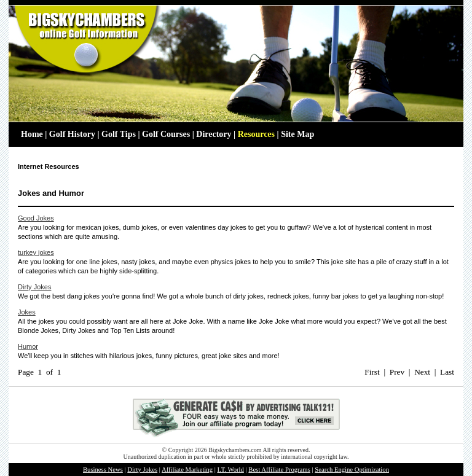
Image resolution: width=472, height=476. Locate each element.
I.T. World (230, 470)
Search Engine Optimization (352, 470)
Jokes (27, 312)
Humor (28, 346)
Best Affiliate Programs (279, 470)
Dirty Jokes (34, 287)
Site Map (297, 134)
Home (32, 134)
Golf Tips (119, 134)
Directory (214, 134)
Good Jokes (36, 218)
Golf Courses (166, 134)
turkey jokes (36, 252)
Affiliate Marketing (187, 470)
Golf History (72, 134)
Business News (103, 470)
